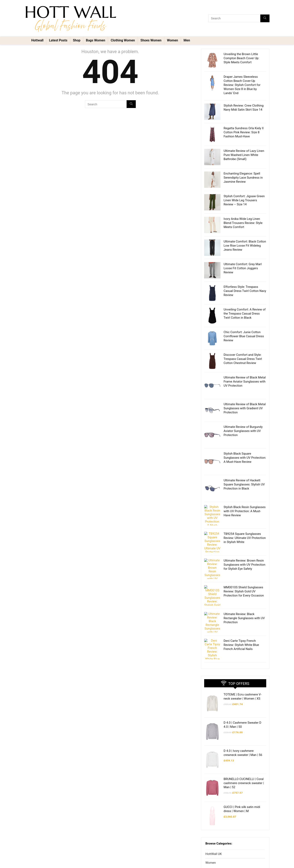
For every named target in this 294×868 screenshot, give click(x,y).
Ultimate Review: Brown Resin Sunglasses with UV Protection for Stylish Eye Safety (244, 552)
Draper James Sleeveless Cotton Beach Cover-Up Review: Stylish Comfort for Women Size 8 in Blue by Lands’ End (242, 85)
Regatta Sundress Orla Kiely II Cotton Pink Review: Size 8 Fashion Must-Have (244, 132)
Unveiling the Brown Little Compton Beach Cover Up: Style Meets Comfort (241, 58)
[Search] (265, 18)
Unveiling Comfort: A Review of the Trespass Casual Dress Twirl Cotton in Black (245, 314)
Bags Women (96, 40)
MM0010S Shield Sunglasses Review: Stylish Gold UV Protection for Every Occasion (244, 573)
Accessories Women (222, 832)
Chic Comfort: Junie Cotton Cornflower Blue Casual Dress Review (244, 336)
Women (173, 40)
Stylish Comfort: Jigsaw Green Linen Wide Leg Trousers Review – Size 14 (244, 200)
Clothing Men (218, 849)
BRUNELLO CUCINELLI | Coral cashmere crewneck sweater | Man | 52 (244, 727)
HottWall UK (214, 789)
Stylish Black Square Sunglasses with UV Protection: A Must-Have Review (245, 458)
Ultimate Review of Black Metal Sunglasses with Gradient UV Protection (245, 408)
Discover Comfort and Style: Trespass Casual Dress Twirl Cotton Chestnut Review (243, 359)
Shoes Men (216, 857)
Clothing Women (123, 40)
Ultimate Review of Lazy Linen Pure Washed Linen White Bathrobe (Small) (244, 155)
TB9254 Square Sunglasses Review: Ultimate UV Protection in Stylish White (245, 532)
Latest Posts (58, 40)
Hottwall (37, 40)
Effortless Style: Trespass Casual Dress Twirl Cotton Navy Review (245, 291)
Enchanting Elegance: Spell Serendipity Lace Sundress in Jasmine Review (243, 178)
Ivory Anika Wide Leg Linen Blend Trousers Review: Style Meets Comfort (243, 223)
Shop (77, 40)
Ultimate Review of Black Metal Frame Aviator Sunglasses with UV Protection (245, 382)
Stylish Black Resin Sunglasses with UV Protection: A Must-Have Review (245, 511)
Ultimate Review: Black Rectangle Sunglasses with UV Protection (244, 594)
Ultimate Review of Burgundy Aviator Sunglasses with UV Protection (243, 431)
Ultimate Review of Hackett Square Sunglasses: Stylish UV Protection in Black (244, 484)
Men (187, 40)
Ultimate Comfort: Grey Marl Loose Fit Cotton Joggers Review (243, 268)
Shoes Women (151, 40)
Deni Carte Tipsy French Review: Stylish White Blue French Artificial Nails (241, 614)
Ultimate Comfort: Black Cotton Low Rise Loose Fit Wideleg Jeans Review (245, 246)
